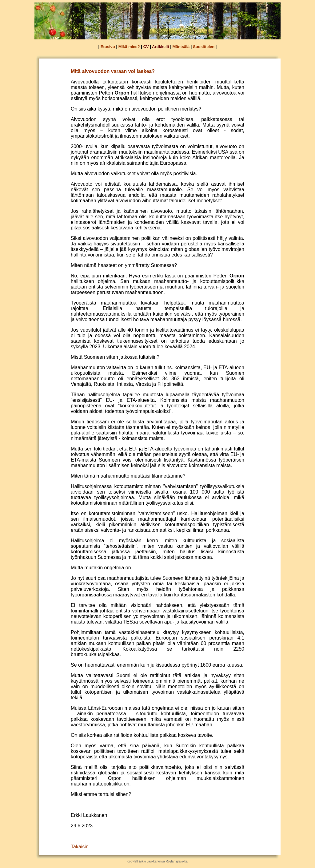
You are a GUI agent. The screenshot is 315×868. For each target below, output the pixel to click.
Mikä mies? (129, 47)
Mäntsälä (181, 47)
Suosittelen (204, 47)
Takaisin (80, 847)
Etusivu (108, 47)
